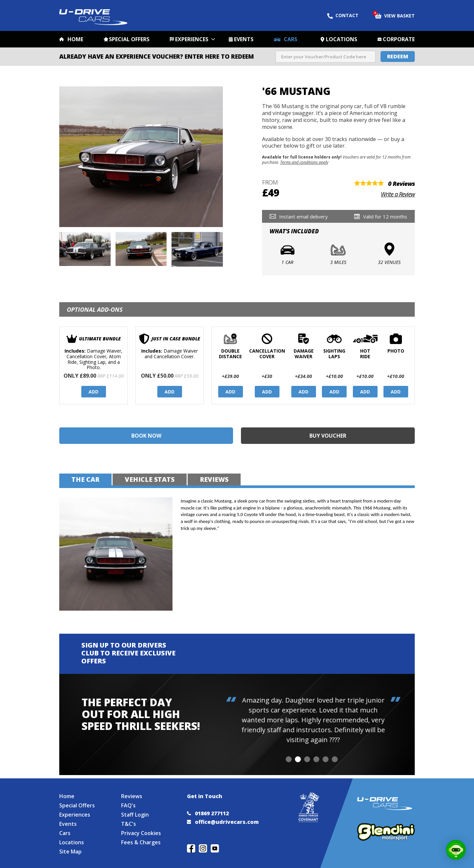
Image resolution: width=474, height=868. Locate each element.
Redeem (398, 56)
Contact (343, 15)
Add (93, 392)
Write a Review (398, 194)
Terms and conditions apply (304, 162)
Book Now (146, 436)
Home (75, 39)
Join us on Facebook (191, 848)
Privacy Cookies (141, 833)
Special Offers (129, 39)
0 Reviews (401, 184)
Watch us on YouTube (215, 848)
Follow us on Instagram (203, 848)
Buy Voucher (328, 436)
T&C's (129, 824)
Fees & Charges (141, 842)
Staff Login (135, 815)
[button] (289, 759)
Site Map (70, 852)
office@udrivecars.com (223, 822)
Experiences (192, 39)
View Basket (395, 15)
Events (244, 39)
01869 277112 (208, 813)
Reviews (132, 796)
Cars (290, 39)
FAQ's (128, 805)
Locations (342, 39)
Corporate (399, 39)
